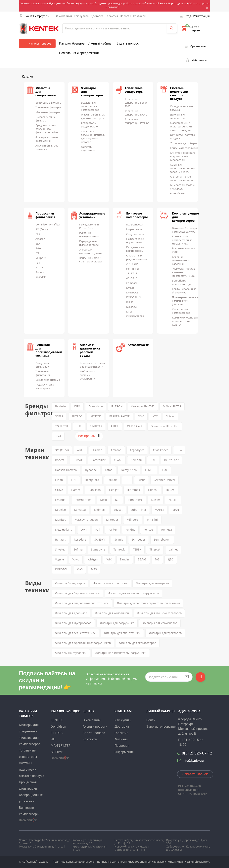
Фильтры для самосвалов (160, 623)
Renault (60, 539)
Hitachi (153, 490)
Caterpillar (98, 460)
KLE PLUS (132, 307)
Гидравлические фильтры (46, 119)
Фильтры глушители (88, 149)
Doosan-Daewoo (66, 470)
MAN (176, 510)
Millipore (41, 258)
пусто (196, 30)
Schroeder (138, 539)
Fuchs (141, 480)
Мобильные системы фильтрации (87, 375)
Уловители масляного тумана (91, 251)
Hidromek (133, 490)
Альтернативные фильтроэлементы (181, 178)
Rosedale (41, 277)
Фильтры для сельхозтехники (75, 633)
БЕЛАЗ (142, 559)
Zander (125, 559)
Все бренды (87, 436)
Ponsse (148, 530)
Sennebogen (162, 539)
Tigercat (155, 549)
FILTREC (77, 416)
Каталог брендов (72, 43)
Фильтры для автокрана (152, 583)
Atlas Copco (160, 450)
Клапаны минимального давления (182, 260)
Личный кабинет (101, 43)
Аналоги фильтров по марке (47, 147)
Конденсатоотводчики (184, 148)
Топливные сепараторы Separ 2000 (136, 103)
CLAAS (118, 460)
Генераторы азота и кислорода (182, 187)
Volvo (76, 559)
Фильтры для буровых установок (78, 593)
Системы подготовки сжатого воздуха (179, 93)
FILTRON (117, 406)
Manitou (61, 520)
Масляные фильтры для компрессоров (93, 116)
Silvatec (60, 549)
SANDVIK (100, 539)
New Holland (64, 530)
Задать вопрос (128, 43)
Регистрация (201, 16)
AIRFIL (115, 426)
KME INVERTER (135, 316)
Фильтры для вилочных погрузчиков (134, 593)
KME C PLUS (133, 297)
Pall (38, 263)
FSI (37, 253)
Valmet (173, 549)
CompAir (136, 460)
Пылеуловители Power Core (89, 226)
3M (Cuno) (42, 229)
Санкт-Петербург (37, 16)
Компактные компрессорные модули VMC (182, 240)
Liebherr (100, 510)
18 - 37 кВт (132, 273)
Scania (119, 539)
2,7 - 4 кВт (132, 264)
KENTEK (96, 416)
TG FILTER (62, 426)
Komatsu (80, 510)
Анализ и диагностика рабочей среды (90, 350)
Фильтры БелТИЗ (143, 406)
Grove (59, 490)
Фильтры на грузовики (71, 653)
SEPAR (59, 416)
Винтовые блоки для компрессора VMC (185, 230)
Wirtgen (93, 559)
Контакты (140, 16)
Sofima (78, 549)
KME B (130, 288)
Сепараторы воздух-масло (89, 125)
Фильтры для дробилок (71, 613)
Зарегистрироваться (162, 727)
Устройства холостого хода (182, 282)
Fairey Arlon (129, 470)
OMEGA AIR (135, 426)
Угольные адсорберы (183, 143)
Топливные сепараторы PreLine (137, 121)
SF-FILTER (96, 426)
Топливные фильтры (48, 107)
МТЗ (94, 569)
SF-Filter (57, 752)
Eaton (39, 248)
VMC (141, 416)
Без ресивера (134, 224)
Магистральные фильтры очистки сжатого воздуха (181, 126)
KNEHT (173, 500)
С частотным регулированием (137, 257)
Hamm (76, 490)
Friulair (112, 480)
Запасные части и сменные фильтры (91, 260)
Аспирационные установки (92, 215)
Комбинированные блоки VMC (184, 291)
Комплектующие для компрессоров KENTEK (185, 321)
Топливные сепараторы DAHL (136, 113)
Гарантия (112, 16)
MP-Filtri (153, 520)
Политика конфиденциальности (74, 862)
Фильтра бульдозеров (70, 583)
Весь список (28, 820)
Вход (188, 16)
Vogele (60, 559)
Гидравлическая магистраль (45, 386)
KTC (155, 416)
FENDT (150, 470)
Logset (118, 510)
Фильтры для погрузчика (117, 623)
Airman (97, 450)
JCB (117, 500)
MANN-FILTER (172, 406)
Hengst (114, 490)
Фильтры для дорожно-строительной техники (148, 603)
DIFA (77, 406)
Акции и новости (95, 727)
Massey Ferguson (86, 520)
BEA (38, 244)
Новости (125, 16)
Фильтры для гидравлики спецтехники (82, 603)
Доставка (97, 16)
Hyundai (61, 500)
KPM (129, 312)
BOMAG (78, 460)
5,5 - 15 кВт (133, 269)
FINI (74, 480)
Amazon (40, 239)
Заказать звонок (195, 774)
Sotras (170, 416)
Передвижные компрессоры (135, 249)
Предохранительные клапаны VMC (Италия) (185, 301)
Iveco (103, 500)
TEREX (137, 549)
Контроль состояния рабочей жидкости (93, 365)
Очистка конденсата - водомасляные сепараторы (183, 156)
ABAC (81, 450)
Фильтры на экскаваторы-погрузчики (121, 653)
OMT (84, 530)
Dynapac (91, 470)
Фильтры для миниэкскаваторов (159, 613)
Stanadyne (98, 549)
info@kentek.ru (191, 761)
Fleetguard (92, 480)
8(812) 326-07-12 (197, 753)
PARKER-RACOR (120, 416)
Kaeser (156, 500)
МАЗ (80, 569)
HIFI (79, 426)
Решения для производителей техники (49, 350)
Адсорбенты (178, 193)
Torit (58, 436)
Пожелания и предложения (79, 53)
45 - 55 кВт (132, 278)
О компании (64, 16)
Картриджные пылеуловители (89, 243)
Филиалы (121, 739)
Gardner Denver (164, 480)
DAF (153, 460)
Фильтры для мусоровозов (73, 623)
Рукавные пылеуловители (89, 235)
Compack (132, 283)
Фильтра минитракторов (110, 583)
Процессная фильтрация (45, 215)
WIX (109, 559)
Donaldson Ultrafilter (48, 224)
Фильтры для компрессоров (181, 311)
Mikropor (112, 520)
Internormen (83, 500)
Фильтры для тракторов (165, 633)
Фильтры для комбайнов (112, 613)
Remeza (167, 530)
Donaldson (96, 406)
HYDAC (170, 490)
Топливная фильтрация (43, 373)
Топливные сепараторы (134, 90)
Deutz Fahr (171, 460)
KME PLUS (132, 292)
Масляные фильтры (48, 112)
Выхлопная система (48, 380)
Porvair (40, 272)
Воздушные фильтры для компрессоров (90, 106)
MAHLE (159, 510)
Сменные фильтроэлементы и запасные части (183, 168)
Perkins (130, 530)
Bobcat (60, 460)
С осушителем (135, 234)
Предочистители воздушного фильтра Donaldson (47, 129)
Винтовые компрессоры (137, 215)
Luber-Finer (139, 510)
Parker (39, 267)
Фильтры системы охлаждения (47, 139)
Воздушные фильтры (48, 103)
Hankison (95, 490)
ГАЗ (157, 559)
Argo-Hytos (137, 450)
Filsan (59, 480)
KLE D (130, 302)
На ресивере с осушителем (135, 241)
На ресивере (134, 229)
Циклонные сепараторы (178, 116)
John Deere (135, 500)
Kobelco (60, 510)
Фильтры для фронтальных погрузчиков (83, 643)
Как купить (81, 16)
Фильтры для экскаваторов (138, 643)
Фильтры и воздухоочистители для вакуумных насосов (93, 137)
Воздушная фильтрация (43, 365)
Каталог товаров (40, 43)
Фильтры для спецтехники (122, 633)
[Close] (208, 8)
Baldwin (61, 406)
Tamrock (119, 549)
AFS (38, 234)
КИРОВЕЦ (62, 569)
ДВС (171, 559)
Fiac (165, 470)
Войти (151, 720)
